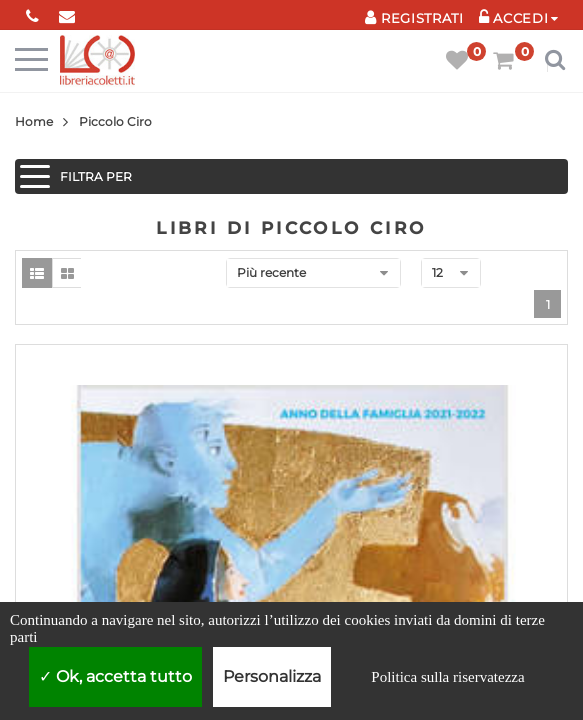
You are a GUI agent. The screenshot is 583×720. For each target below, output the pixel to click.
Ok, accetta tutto (115, 676)
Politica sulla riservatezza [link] (447, 677)
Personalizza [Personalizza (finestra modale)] (272, 676)
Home (34, 121)
